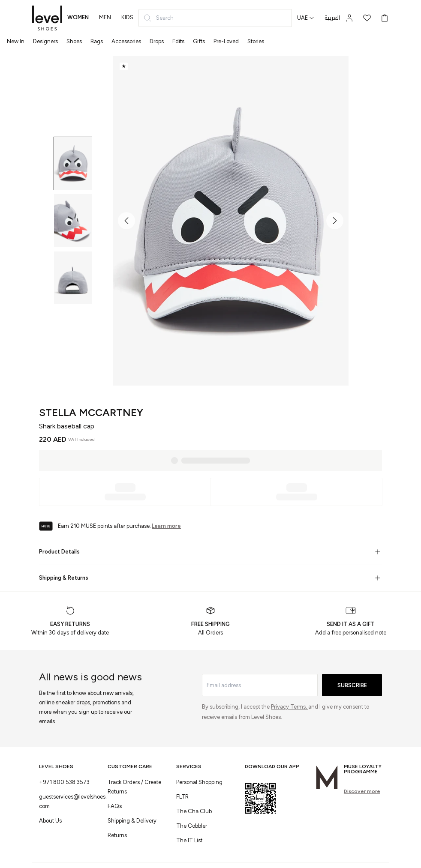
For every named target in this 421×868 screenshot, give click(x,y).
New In (16, 41)
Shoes (74, 41)
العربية (332, 18)
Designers (45, 41)
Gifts (199, 41)
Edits (178, 41)
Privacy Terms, (290, 707)
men (105, 17)
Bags (97, 41)
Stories (256, 41)
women (78, 17)
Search (158, 18)
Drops (157, 41)
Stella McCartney (91, 412)
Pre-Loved (226, 41)
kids (127, 17)
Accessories (126, 41)
